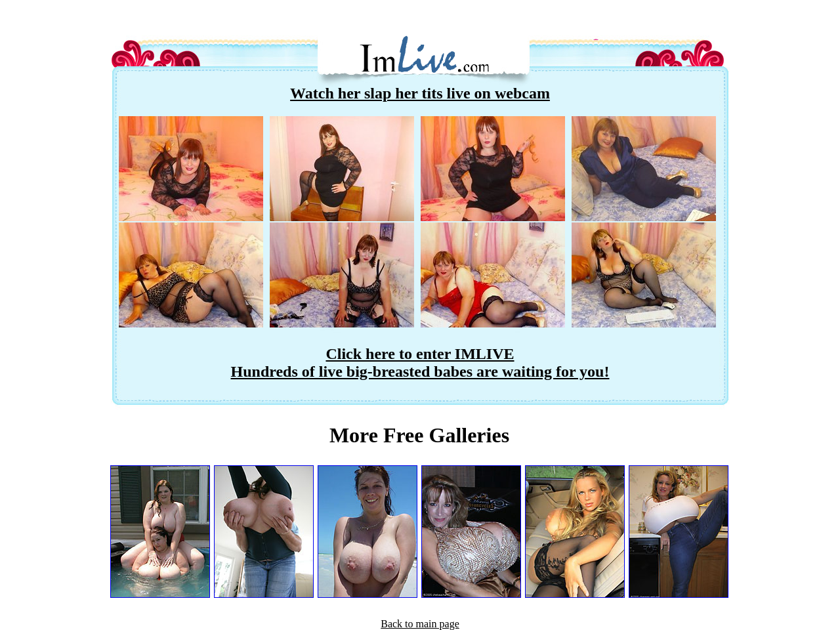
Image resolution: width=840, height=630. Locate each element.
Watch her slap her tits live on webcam (420, 93)
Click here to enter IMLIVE (420, 354)
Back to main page (420, 624)
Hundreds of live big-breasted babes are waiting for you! (420, 371)
